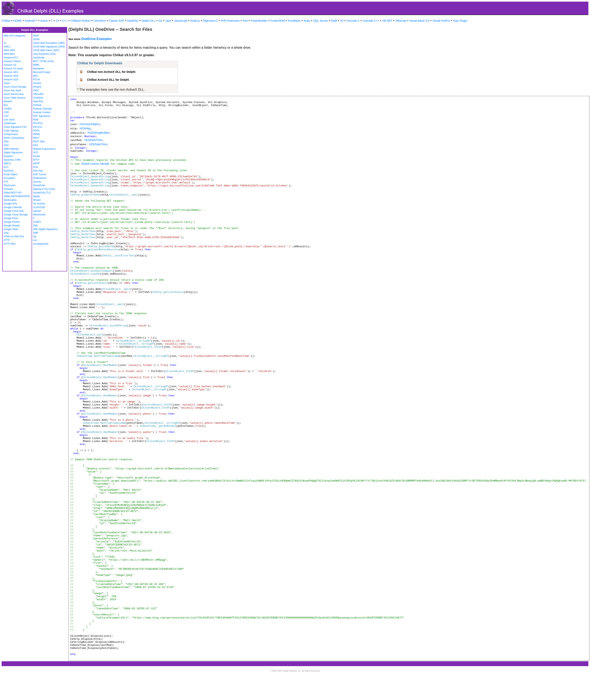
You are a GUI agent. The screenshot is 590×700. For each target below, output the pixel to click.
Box (6, 105)
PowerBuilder (259, 21)
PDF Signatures (42, 116)
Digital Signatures (13, 153)
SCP (36, 153)
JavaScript (181, 21)
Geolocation (10, 200)
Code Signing (11, 131)
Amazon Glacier (12, 61)
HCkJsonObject (90, 124)
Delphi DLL (148, 21)
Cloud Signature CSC (15, 127)
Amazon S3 (10, 65)
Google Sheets (12, 226)
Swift (334, 21)
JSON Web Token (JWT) (46, 50)
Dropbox (8, 156)
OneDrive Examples (96, 39)
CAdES (8, 109)
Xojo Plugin (460, 21)
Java (168, 21)
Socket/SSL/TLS (42, 193)
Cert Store (9, 120)
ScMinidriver (40, 178)
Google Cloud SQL (14, 211)
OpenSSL (38, 101)
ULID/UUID (39, 207)
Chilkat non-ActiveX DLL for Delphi (111, 72)
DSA (6, 145)
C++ (65, 21)
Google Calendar (13, 207)
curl (35, 240)
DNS (6, 142)
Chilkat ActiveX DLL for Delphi (108, 80)
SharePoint (39, 185)
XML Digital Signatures (45, 229)
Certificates (10, 123)
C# (57, 21)
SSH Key (38, 171)
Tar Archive (39, 204)
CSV (6, 116)
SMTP (36, 163)
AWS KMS (9, 50)
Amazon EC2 (11, 58)
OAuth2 (37, 87)
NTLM (36, 80)
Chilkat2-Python (81, 21)
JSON (36, 39)
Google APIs (10, 204)
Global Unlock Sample (95, 164)
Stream (37, 200)
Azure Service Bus (14, 94)
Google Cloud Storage (16, 215)
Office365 (38, 94)
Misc (36, 76)
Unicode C (353, 21)
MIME (36, 65)
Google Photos (12, 222)
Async (7, 83)
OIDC (36, 90)
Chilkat (6, 21)
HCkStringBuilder (98, 133)
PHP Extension (230, 21)
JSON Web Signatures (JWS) (49, 47)
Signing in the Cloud (44, 189)
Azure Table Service (15, 98)
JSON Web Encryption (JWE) (49, 43)
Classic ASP (116, 21)
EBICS (7, 163)
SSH (36, 167)
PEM (36, 120)
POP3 (36, 131)
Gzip (6, 233)
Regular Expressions (44, 149)
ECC (6, 167)
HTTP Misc (10, 244)
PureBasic (294, 21)
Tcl (342, 21)
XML (36, 226)
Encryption (9, 178)
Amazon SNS (11, 76)
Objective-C (210, 21)
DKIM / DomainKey (14, 138)
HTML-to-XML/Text (14, 237)
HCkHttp (85, 128)
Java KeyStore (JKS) (44, 54)
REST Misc (39, 142)
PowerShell (278, 21)
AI (5, 43)
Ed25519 (9, 171)
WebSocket (39, 215)
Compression (11, 134)
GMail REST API (13, 193)
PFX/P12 (38, 123)
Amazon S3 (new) (13, 69)
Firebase (8, 189)
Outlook (37, 105)
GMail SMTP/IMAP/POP (17, 196)
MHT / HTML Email (43, 61)
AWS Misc (9, 54)
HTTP (7, 240)
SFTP (36, 160)
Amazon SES (11, 72)
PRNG (37, 134)
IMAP (36, 36)
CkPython (100, 21)
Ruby (307, 21)
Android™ (31, 21)
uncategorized (41, 244)
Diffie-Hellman (11, 149)
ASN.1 (7, 47)
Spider (37, 196)
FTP (6, 182)
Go (160, 21)
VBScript (401, 21)
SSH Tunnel (40, 174)
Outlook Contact (42, 112)
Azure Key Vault (12, 90)
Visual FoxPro (441, 21)
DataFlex (133, 21)
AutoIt (44, 21)
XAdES (37, 222)
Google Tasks (11, 229)
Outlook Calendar (42, 109)
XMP (36, 233)
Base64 (8, 101)
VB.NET (387, 21)
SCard (37, 156)
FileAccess (10, 185)
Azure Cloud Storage (15, 87)
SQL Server (321, 21)
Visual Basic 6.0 (419, 21)
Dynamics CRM (12, 160)
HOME (17, 21)
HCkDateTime (93, 140)
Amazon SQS (11, 80)
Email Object (11, 174)
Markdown (39, 69)
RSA (36, 145)
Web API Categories (15, 36)
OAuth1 (37, 83)
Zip (35, 237)
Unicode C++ (371, 21)
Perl (245, 21)
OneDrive (38, 98)
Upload (37, 211)
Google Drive (11, 218)
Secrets (37, 182)
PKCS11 (38, 127)
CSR (6, 112)
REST (36, 138)
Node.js (195, 21)
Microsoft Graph (42, 72)
